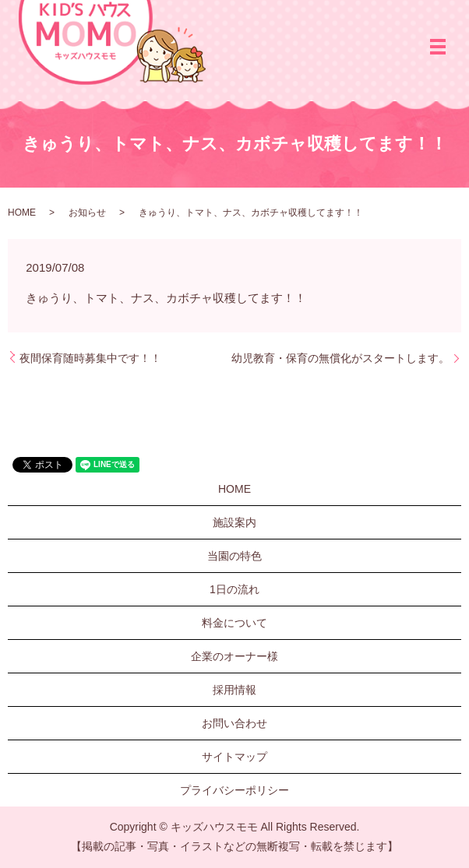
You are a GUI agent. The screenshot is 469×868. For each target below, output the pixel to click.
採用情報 (235, 690)
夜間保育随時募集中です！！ (90, 358)
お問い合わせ (235, 723)
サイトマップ (235, 757)
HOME (22, 213)
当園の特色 (235, 556)
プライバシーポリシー (235, 790)
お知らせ (87, 213)
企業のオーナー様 (235, 656)
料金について (235, 623)
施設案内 (235, 522)
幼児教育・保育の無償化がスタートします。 (340, 358)
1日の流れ (235, 589)
